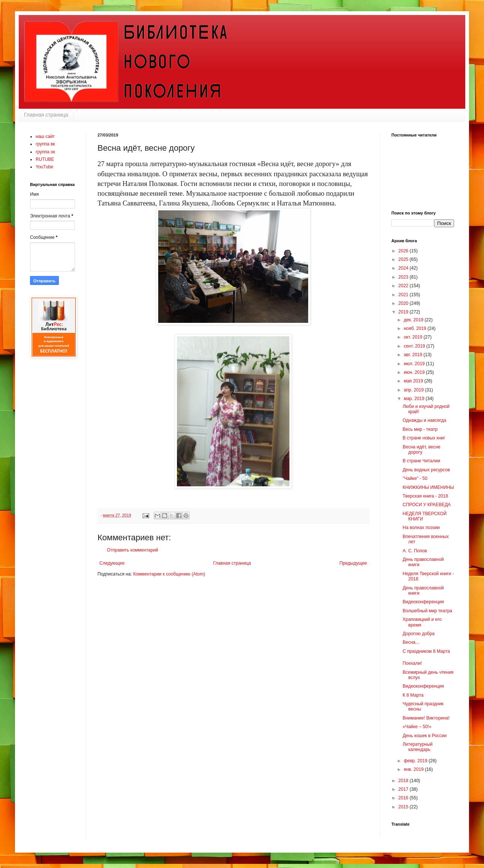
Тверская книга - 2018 (425, 496)
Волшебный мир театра (427, 611)
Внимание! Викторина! (426, 718)
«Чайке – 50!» (417, 727)
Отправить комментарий (133, 550)
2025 (404, 259)
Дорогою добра (419, 634)
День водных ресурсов (426, 470)
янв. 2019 (414, 769)
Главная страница (46, 115)
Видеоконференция (423, 602)
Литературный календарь (418, 747)
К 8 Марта (413, 695)
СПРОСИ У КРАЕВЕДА (427, 505)
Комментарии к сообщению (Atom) (169, 574)
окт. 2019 (414, 337)
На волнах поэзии (421, 528)
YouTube (44, 167)
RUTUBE (45, 159)
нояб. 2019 (416, 328)
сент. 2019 (415, 346)
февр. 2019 (416, 761)
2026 (404, 251)
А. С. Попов (415, 551)
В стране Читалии (421, 461)
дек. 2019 (414, 320)
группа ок (45, 152)
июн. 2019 (415, 372)
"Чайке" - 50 (415, 478)
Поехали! (412, 663)
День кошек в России (425, 736)
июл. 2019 (415, 364)
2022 (404, 286)
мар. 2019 (415, 399)
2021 (404, 295)
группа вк (45, 144)
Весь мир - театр (420, 429)
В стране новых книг (424, 438)
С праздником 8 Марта (426, 651)
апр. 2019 (414, 390)
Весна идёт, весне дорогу (422, 450)
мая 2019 (414, 381)
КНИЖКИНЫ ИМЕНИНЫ (428, 487)
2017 (404, 789)
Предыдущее (353, 563)
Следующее (112, 563)
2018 (404, 781)
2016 (404, 798)
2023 (404, 277)
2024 (404, 268)
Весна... (411, 642)
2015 (404, 807)
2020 (404, 303)
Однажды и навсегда (424, 420)
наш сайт (45, 136)
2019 (404, 312)
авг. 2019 (414, 355)
